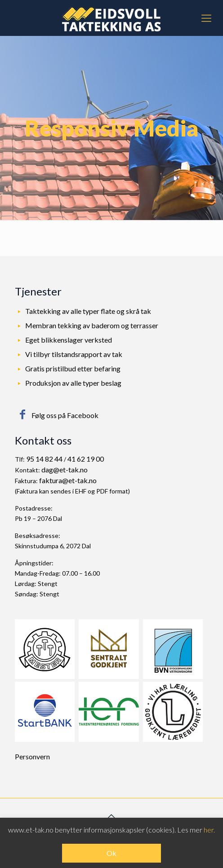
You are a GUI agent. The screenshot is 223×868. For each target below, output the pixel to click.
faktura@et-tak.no (68, 480)
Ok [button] (111, 853)
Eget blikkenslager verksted (69, 340)
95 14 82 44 (44, 459)
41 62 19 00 (86, 459)
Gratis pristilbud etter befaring (73, 368)
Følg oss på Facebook (65, 415)
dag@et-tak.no (65, 469)
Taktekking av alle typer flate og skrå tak (88, 311)
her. (209, 830)
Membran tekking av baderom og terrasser (92, 325)
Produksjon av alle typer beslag (73, 383)
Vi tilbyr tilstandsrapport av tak (74, 354)
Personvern (32, 756)
